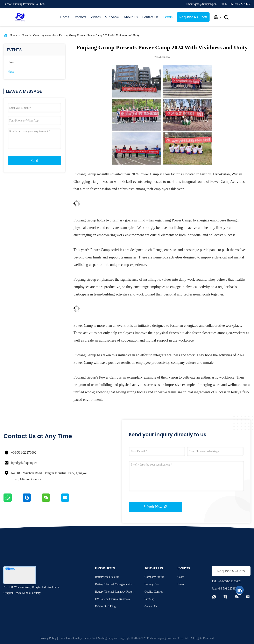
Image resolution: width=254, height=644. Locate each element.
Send (34, 161)
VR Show (112, 17)
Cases (11, 62)
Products (80, 17)
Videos (96, 17)
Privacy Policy (48, 638)
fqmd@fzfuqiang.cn (24, 463)
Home (65, 17)
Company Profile (154, 577)
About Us (130, 17)
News (25, 35)
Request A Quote (193, 17)
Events (167, 17)
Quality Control (154, 592)
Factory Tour (152, 584)
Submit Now (155, 507)
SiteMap (149, 599)
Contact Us (150, 17)
